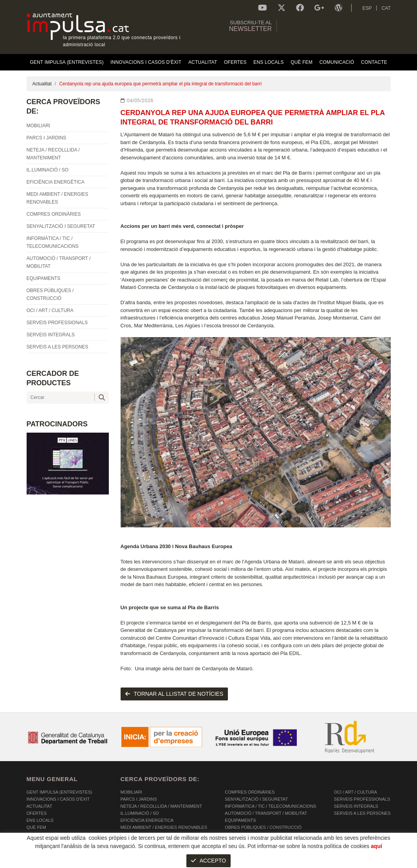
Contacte (38, 841)
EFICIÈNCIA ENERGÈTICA (147, 820)
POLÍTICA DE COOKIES (50, 863)
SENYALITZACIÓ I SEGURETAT (256, 799)
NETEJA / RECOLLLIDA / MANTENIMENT (161, 806)
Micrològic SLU (344, 863)
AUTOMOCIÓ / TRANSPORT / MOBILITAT (266, 813)
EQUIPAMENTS (240, 820)
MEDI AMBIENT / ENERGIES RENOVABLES (164, 827)
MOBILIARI (132, 792)
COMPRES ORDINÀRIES (250, 792)
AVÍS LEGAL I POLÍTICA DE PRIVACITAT (124, 863)
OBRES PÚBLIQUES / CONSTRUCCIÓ (263, 827)
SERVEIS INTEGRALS (356, 806)
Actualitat (42, 84)
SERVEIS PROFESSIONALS (362, 799)
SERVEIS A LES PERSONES (362, 813)
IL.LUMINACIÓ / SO (140, 813)
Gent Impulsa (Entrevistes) (60, 792)
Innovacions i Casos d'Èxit (58, 799)
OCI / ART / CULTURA (356, 792)
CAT (386, 8)
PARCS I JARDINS (139, 799)
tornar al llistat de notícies (174, 694)
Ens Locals (40, 820)
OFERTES (37, 813)
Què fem (36, 827)
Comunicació (42, 834)
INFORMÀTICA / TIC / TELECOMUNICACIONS (270, 806)
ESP (367, 8)
